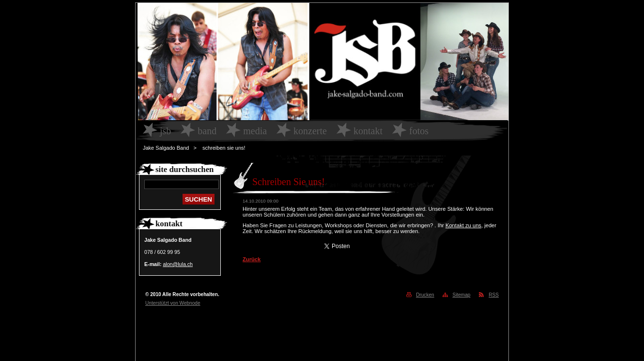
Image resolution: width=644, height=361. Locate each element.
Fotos (419, 131)
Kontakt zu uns (463, 225)
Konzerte (310, 131)
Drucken (425, 295)
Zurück (252, 259)
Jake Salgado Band (166, 148)
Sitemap (461, 295)
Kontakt (368, 131)
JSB (165, 131)
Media (255, 131)
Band (207, 131)
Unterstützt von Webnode (173, 303)
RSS (494, 295)
